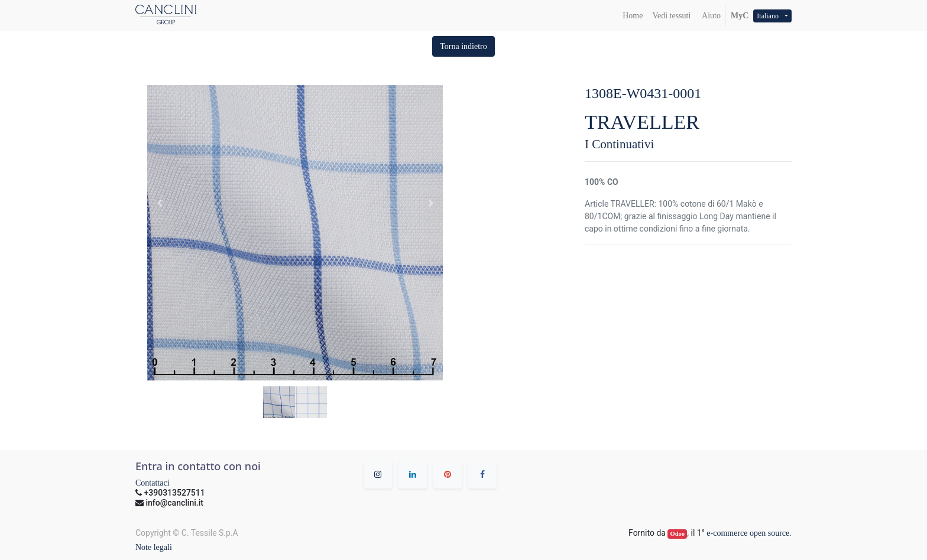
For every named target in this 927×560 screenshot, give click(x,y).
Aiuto (710, 16)
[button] (463, 46)
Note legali (154, 547)
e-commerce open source (748, 533)
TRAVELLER (642, 122)
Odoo (678, 534)
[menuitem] (633, 16)
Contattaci (153, 483)
